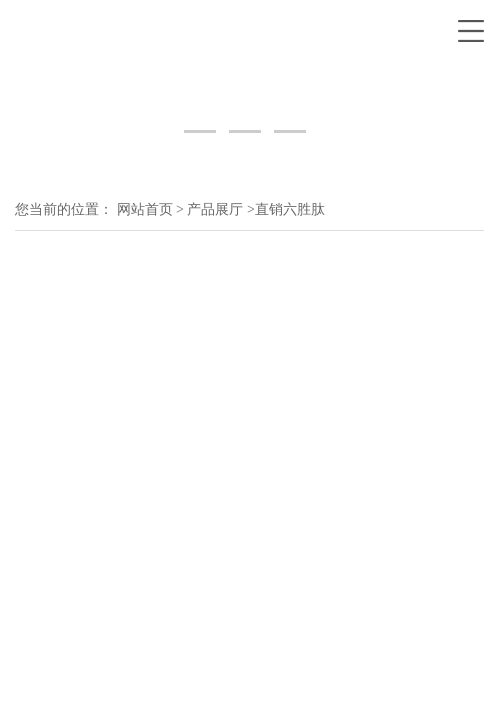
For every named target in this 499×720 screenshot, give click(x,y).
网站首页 (145, 209)
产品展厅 (215, 209)
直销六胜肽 (290, 209)
